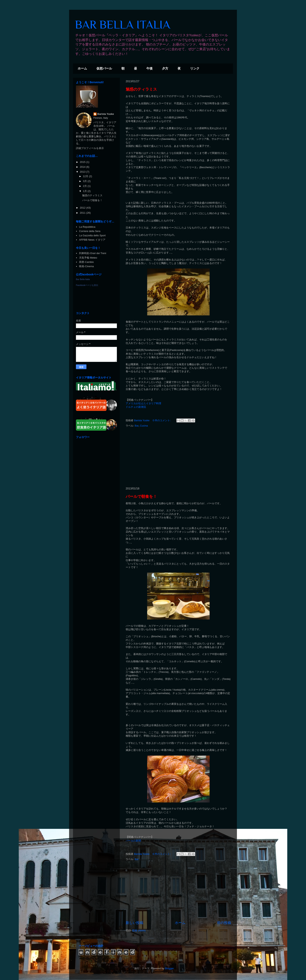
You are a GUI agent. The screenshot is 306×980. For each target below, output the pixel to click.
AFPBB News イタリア (92, 240)
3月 (85, 181)
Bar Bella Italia (83, 279)
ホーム (82, 68)
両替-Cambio (86, 262)
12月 (86, 176)
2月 (85, 186)
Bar (137, 426)
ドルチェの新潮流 (136, 407)
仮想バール (104, 68)
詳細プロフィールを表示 (90, 148)
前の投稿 (224, 923)
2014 (83, 167)
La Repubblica (87, 227)
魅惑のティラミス (141, 89)
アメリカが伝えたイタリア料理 (143, 403)
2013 (83, 172)
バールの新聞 (133, 841)
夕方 (165, 68)
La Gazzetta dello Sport (92, 235)
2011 (83, 213)
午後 (149, 68)
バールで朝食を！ (141, 496)
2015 (83, 162)
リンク (195, 68)
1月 (85, 191)
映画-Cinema (86, 266)
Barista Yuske (106, 114)
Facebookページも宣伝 (87, 285)
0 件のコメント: (162, 420)
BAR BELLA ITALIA (123, 25)
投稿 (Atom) (139, 930)
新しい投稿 (134, 923)
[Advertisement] (178, 457)
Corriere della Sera (90, 231)
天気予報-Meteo (88, 258)
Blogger (169, 968)
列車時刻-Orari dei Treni (93, 253)
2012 (83, 208)
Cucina (144, 426)
